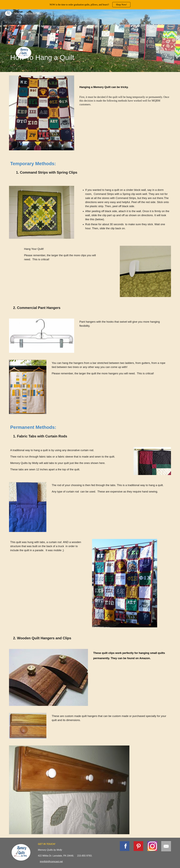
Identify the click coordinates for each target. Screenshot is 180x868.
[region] (90, 5)
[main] (48, 41)
